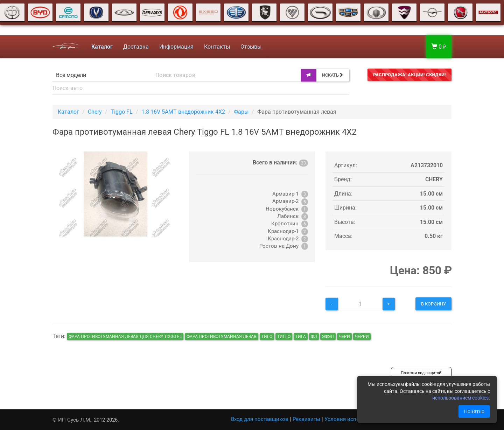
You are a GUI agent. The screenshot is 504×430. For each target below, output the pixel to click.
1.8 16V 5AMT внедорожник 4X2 (183, 112)
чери (344, 337)
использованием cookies (460, 398)
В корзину (433, 304)
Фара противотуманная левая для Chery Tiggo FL (125, 337)
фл (314, 337)
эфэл (328, 337)
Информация (176, 47)
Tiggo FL (122, 112)
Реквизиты (306, 419)
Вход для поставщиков (260, 419)
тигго (284, 337)
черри (362, 337)
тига (301, 337)
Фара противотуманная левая (222, 337)
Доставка (136, 47)
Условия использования (355, 419)
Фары (241, 112)
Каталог (68, 112)
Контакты (217, 47)
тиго (267, 337)
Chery (95, 112)
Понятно (474, 411)
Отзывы (251, 47)
